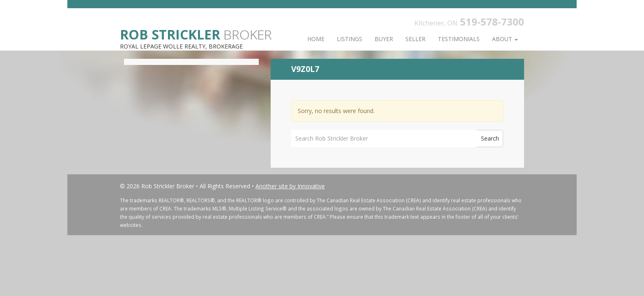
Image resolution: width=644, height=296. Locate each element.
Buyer (384, 39)
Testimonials (459, 39)
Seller (415, 39)
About (505, 39)
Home (316, 39)
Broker (196, 34)
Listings (350, 39)
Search (490, 138)
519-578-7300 (492, 22)
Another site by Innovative (290, 186)
